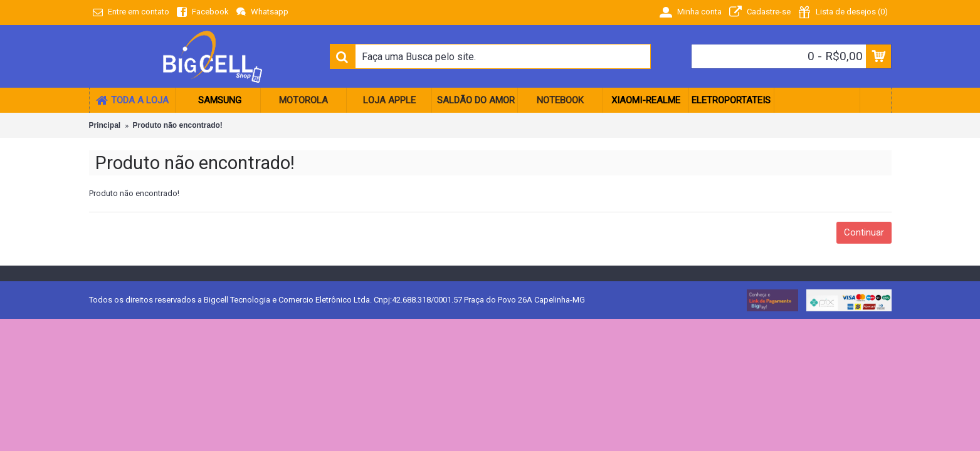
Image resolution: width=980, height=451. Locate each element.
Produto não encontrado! (178, 125)
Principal (105, 125)
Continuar (864, 232)
